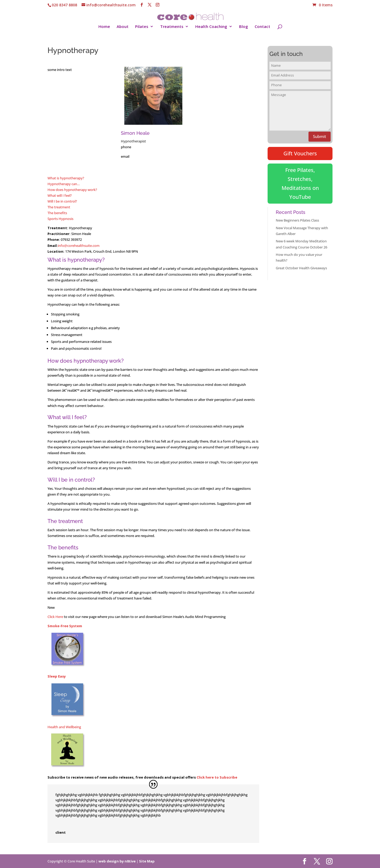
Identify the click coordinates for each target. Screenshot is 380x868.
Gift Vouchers (300, 153)
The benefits (57, 213)
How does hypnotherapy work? (72, 190)
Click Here (55, 617)
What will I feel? (60, 195)
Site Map (147, 861)
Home (104, 27)
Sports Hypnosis (60, 219)
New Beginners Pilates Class (297, 220)
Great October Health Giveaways (301, 268)
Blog (244, 27)
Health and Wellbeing (64, 727)
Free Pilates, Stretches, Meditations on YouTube (300, 183)
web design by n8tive (117, 861)
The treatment (59, 207)
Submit (320, 136)
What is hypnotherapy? (66, 178)
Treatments (172, 27)
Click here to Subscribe (217, 777)
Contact (262, 27)
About (123, 27)
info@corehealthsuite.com (79, 246)
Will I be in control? (62, 201)
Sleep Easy (57, 676)
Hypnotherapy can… (64, 184)
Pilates (142, 27)
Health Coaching (211, 27)
